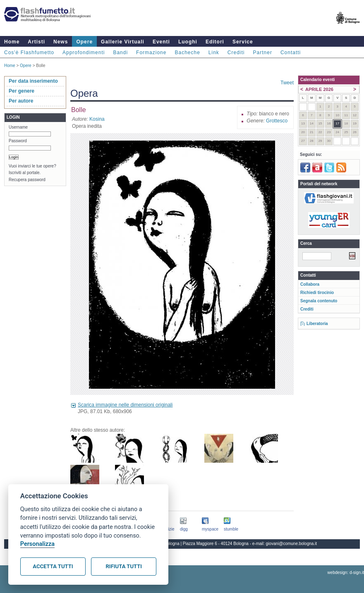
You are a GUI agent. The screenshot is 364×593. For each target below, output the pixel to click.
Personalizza (37, 544)
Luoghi (188, 42)
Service (243, 42)
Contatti (291, 53)
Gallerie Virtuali (123, 42)
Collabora (310, 284)
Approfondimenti (84, 53)
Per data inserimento (33, 81)
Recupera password (27, 180)
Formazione (151, 53)
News (61, 42)
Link (214, 53)
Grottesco (277, 121)
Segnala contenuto (319, 301)
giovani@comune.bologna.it (292, 544)
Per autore (21, 101)
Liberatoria (317, 324)
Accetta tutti (53, 566)
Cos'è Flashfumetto (29, 53)
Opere (84, 42)
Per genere (22, 91)
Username (18, 127)
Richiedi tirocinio (317, 293)
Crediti (236, 53)
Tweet (287, 83)
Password (18, 141)
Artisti (36, 42)
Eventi (161, 42)
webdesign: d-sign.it (346, 573)
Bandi (120, 53)
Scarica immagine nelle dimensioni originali (125, 405)
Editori (215, 42)
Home (12, 42)
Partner (263, 53)
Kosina (97, 119)
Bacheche (187, 53)
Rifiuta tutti (124, 566)
